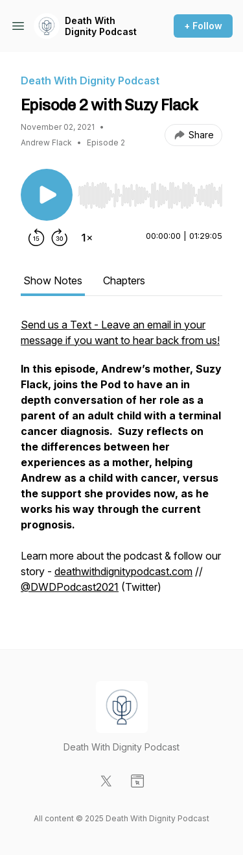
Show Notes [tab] (53, 280)
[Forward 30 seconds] (60, 238)
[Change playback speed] (87, 238)
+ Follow (203, 26)
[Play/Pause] (47, 195)
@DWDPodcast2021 (70, 587)
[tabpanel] (121, 462)
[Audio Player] (150, 192)
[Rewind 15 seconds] (36, 238)
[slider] (150, 195)
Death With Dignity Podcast (101, 26)
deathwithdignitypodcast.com (123, 571)
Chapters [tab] (124, 280)
